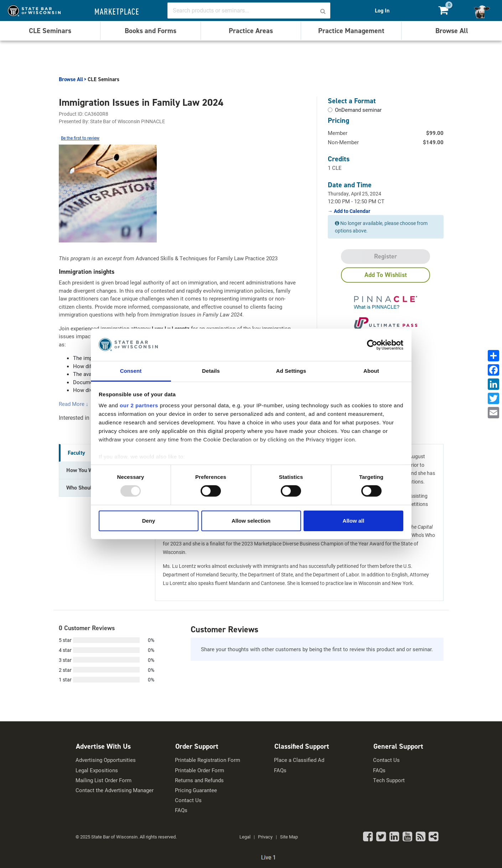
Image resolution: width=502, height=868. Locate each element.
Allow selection (251, 521)
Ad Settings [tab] (291, 371)
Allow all (354, 521)
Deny (149, 521)
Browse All (452, 31)
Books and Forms (151, 31)
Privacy (265, 837)
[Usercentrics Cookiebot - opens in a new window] (372, 345)
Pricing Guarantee (196, 790)
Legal (245, 837)
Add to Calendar (351, 211)
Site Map (289, 837)
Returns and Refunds (199, 780)
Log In (382, 11)
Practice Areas (251, 31)
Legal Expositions (97, 770)
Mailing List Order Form (103, 780)
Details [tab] (211, 371)
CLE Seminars (50, 31)
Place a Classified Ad (299, 760)
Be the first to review (80, 138)
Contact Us (188, 800)
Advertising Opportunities (106, 760)
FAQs (181, 810)
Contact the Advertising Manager (115, 790)
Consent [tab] (131, 371)
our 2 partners (139, 405)
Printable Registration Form (208, 760)
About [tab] (371, 371)
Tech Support (389, 780)
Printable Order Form (200, 770)
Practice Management (351, 31)
